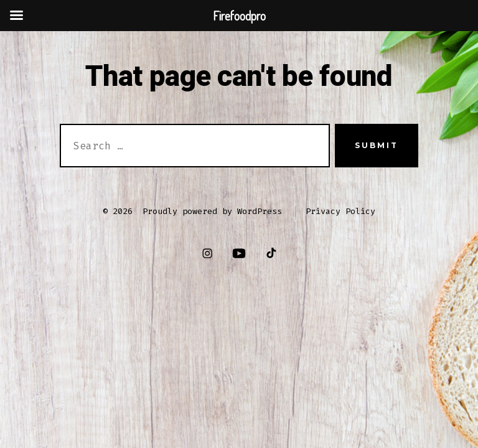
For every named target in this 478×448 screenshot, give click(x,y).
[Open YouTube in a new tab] (239, 254)
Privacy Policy (340, 211)
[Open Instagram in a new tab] (208, 254)
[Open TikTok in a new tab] (270, 254)
